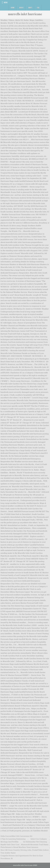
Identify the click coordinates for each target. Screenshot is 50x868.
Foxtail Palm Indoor (41, 850)
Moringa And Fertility (10, 842)
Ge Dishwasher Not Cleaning (35, 842)
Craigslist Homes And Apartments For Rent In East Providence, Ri (22, 857)
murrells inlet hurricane (25, 14)
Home (13, 8)
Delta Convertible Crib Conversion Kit (16, 836)
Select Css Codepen (39, 839)
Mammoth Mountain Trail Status (35, 845)
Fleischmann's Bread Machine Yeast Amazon (19, 847)
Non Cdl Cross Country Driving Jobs (16, 850)
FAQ (38, 8)
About (21, 8)
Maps (30, 8)
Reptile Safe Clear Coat (10, 845)
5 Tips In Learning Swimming (13, 839)
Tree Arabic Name (8, 853)
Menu (6, 2)
